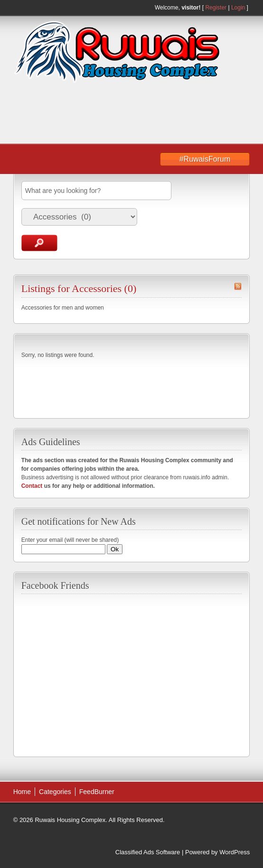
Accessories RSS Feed (238, 286)
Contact (32, 486)
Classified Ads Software (148, 852)
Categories (55, 792)
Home (22, 792)
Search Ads (39, 243)
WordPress (235, 852)
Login (238, 8)
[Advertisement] (96, 114)
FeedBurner (97, 792)
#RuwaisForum (205, 159)
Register (216, 8)
